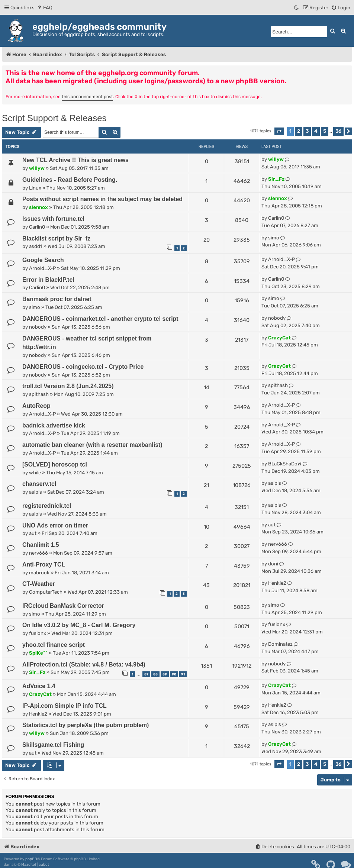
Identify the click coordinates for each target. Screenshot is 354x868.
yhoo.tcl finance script (54, 645)
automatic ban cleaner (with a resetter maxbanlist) (92, 445)
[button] (279, 131)
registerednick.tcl (47, 506)
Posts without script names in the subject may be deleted (102, 199)
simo (274, 238)
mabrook (39, 573)
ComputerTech (46, 592)
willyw (37, 168)
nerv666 (38, 553)
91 (183, 674)
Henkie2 (277, 583)
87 (146, 674)
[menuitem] (44, 8)
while (35, 473)
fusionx (38, 633)
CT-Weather (39, 584)
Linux (35, 188)
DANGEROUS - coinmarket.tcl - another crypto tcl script (100, 319)
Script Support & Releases (54, 118)
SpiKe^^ (38, 653)
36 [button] (338, 131)
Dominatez (280, 644)
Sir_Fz (276, 179)
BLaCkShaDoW (285, 464)
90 (174, 674)
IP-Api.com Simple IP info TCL (65, 706)
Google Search (43, 260)
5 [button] (325, 131)
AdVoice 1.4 (39, 686)
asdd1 (36, 246)
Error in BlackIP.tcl (48, 280)
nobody (38, 327)
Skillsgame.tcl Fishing (53, 745)
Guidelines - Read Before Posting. (70, 180)
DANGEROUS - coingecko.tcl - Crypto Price (83, 367)
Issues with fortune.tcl (53, 219)
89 (165, 674)
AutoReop (36, 406)
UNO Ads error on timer (55, 525)
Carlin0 (37, 227)
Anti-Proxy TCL (44, 564)
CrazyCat (279, 338)
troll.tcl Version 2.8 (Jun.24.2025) (68, 386)
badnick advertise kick (54, 425)
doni (273, 564)
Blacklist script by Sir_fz (56, 238)
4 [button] (316, 131)
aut (33, 533)
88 (155, 674)
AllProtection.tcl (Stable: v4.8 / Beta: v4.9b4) (84, 664)
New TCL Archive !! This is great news (75, 160)
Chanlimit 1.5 (41, 545)
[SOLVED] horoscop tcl (55, 464)
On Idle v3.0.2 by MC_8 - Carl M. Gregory (79, 625)
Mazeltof (29, 865)
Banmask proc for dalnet (57, 299)
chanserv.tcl (39, 484)
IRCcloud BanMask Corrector (63, 606)
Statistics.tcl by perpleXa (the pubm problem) (86, 725)
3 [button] (307, 131)
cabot (44, 865)
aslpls (36, 492)
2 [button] (299, 131)
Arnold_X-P (42, 268)
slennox (38, 207)
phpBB (31, 859)
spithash (39, 394)
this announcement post (87, 97)
